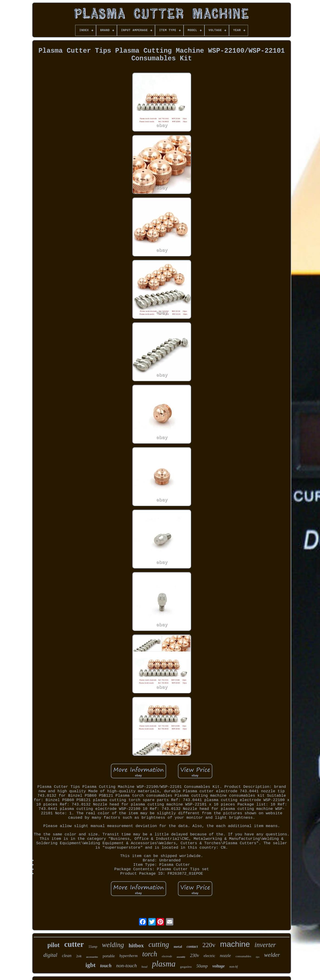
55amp (93, 947)
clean (67, 956)
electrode (167, 956)
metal (178, 947)
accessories (92, 957)
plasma (164, 964)
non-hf (234, 967)
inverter (265, 945)
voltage (218, 966)
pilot (53, 945)
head (144, 967)
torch (150, 954)
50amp (202, 966)
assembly (181, 957)
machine (235, 944)
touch (106, 966)
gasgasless (186, 967)
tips (258, 957)
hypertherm (129, 956)
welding (113, 945)
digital (50, 955)
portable (109, 956)
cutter (74, 944)
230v (195, 955)
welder (272, 955)
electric (210, 956)
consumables (243, 956)
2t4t (79, 956)
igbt (90, 965)
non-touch (127, 965)
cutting (159, 944)
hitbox (136, 945)
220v (209, 945)
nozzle (226, 956)
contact (192, 946)
